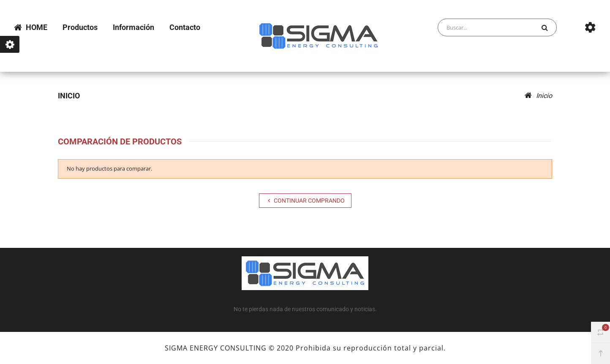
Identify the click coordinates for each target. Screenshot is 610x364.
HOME (31, 27)
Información (133, 27)
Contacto (185, 27)
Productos (80, 27)
